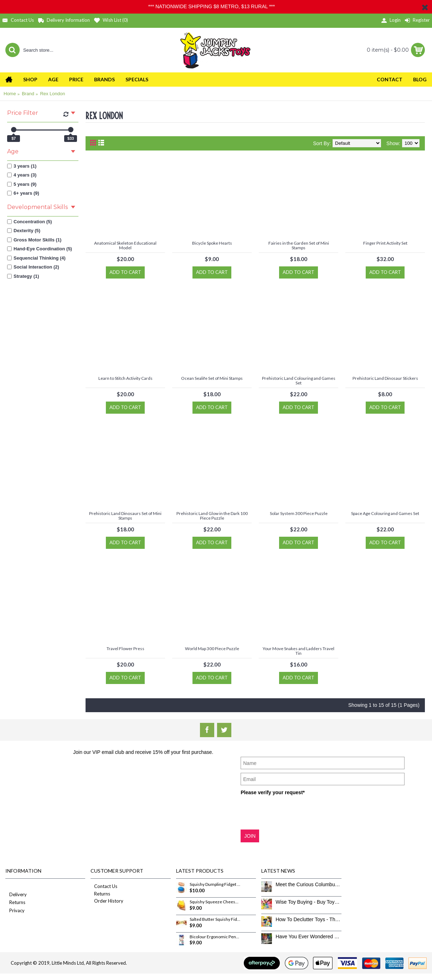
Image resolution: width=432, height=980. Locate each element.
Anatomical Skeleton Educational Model (125, 245)
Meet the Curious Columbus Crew (308, 884)
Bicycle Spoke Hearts (212, 243)
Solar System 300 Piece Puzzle (299, 513)
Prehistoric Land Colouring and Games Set (299, 381)
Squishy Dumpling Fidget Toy (215, 884)
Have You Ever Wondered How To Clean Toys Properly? (308, 936)
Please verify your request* (273, 792)
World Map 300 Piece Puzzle (212, 649)
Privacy (15, 911)
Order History (107, 901)
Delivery (16, 895)
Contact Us (104, 886)
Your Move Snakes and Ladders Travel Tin (299, 651)
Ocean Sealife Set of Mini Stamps (212, 378)
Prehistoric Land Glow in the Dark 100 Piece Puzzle (212, 516)
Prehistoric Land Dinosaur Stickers (385, 378)
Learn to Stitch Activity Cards (125, 378)
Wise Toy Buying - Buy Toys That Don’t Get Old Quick (308, 902)
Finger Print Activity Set (385, 243)
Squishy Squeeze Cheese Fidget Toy (215, 902)
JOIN (250, 836)
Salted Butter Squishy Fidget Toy (215, 919)
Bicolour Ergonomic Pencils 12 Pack (215, 937)
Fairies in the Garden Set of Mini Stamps (299, 245)
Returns (15, 903)
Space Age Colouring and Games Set (385, 513)
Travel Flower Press (125, 649)
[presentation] (295, 812)
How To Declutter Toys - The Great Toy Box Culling (308, 919)
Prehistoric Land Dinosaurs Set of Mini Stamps (125, 516)
